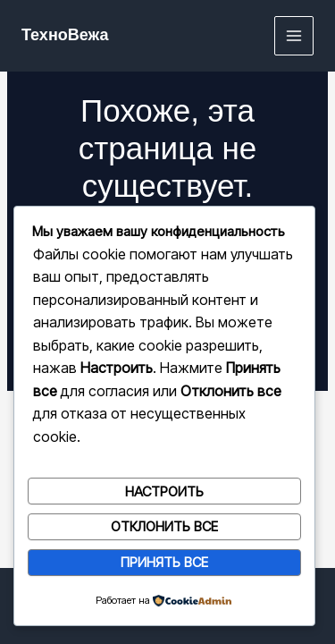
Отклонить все (164, 526)
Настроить (164, 491)
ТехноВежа (65, 35)
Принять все (164, 562)
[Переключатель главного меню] (294, 36)
